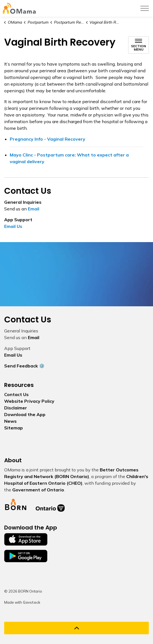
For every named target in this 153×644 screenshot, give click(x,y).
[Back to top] (76, 628)
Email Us (13, 226)
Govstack (31, 602)
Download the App (25, 414)
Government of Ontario (38, 490)
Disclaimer (16, 408)
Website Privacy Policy (29, 401)
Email (34, 209)
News (10, 421)
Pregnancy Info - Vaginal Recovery (76, 142)
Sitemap (14, 428)
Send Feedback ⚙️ (24, 366)
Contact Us (16, 394)
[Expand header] (145, 8)
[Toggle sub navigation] (139, 45)
